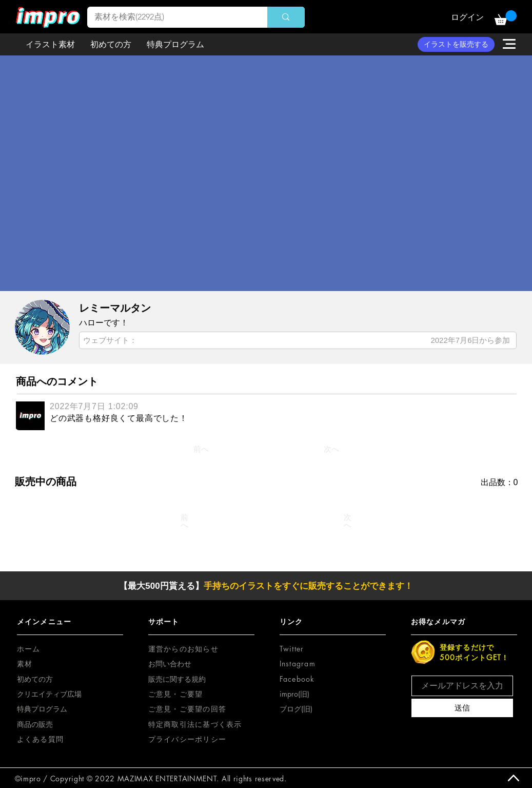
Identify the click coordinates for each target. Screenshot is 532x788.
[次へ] (331, 449)
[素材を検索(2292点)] (170, 17)
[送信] (462, 708)
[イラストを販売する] (456, 44)
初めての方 (35, 679)
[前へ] (201, 449)
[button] (506, 18)
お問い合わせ (170, 664)
